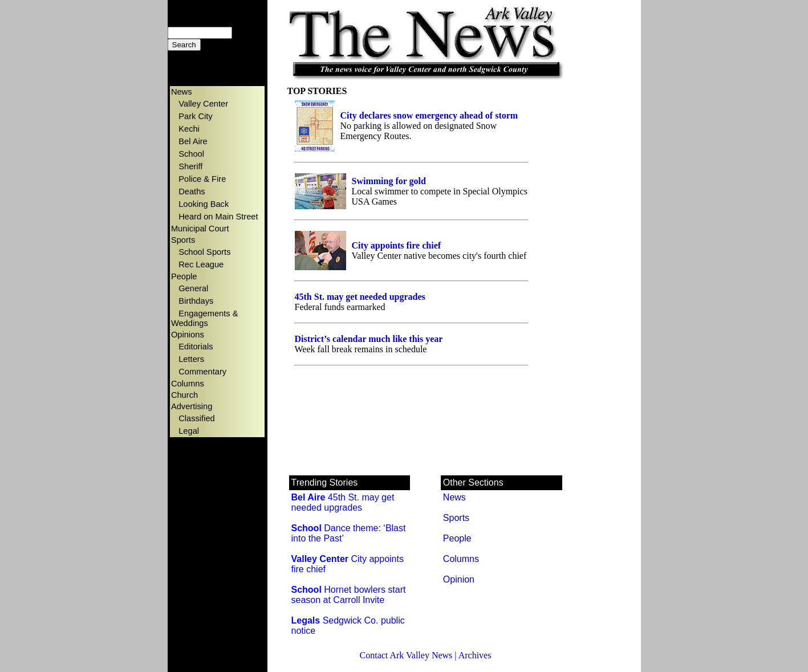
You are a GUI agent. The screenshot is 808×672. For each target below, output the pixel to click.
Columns (461, 559)
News (454, 497)
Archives (475, 655)
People (457, 538)
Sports (456, 518)
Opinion (459, 579)
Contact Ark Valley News (406, 655)
